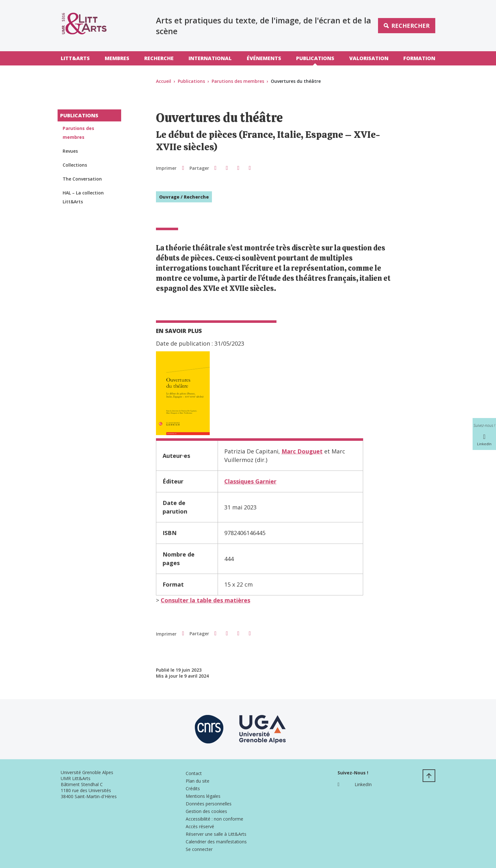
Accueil (164, 81)
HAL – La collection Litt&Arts (83, 197)
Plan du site (198, 781)
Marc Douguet (302, 451)
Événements (264, 58)
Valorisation (369, 58)
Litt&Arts (75, 58)
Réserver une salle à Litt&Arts (216, 834)
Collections (75, 165)
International (210, 58)
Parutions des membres (238, 81)
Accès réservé (200, 826)
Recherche (159, 58)
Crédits (193, 788)
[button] (215, 168)
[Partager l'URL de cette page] (250, 168)
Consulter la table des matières (205, 600)
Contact (194, 773)
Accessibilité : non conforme (214, 819)
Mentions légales (203, 796)
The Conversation (82, 179)
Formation (419, 58)
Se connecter (199, 849)
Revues (70, 151)
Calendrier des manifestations (216, 842)
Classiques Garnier (250, 481)
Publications (315, 58)
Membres (117, 58)
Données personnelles (209, 804)
